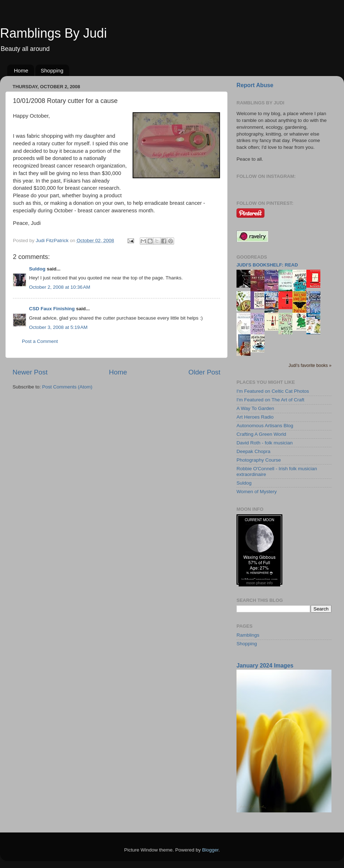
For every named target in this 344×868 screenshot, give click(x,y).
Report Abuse (255, 85)
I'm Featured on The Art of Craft (270, 400)
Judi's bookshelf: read (267, 265)
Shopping (52, 70)
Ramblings (248, 635)
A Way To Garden (255, 408)
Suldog (37, 269)
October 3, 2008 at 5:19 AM (58, 327)
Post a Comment (40, 341)
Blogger (210, 850)
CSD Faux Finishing (52, 309)
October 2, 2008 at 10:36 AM (60, 287)
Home (21, 70)
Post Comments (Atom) (67, 387)
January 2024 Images (265, 666)
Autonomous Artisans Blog (265, 426)
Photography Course (259, 460)
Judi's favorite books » (310, 365)
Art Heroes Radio (255, 417)
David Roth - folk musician (265, 443)
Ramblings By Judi (53, 33)
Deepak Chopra (254, 451)
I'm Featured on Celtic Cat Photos (273, 391)
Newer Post (30, 372)
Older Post (204, 372)
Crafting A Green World (261, 434)
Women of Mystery (257, 492)
